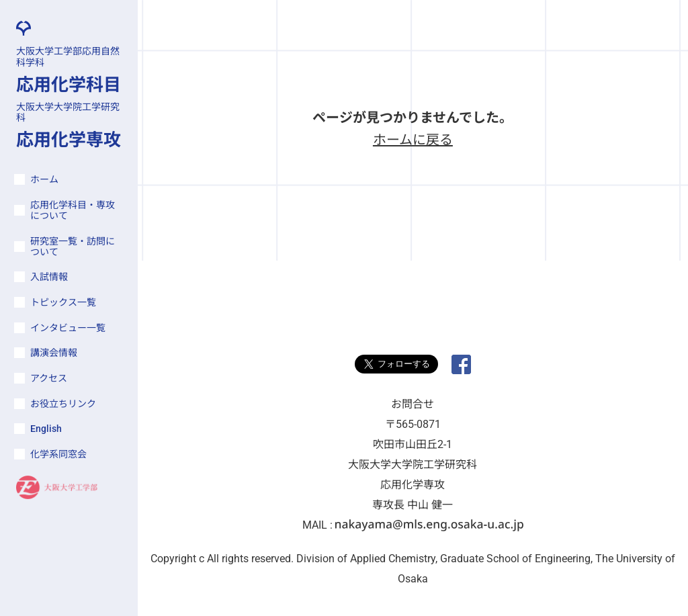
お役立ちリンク (63, 404)
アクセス (49, 378)
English (46, 429)
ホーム (44, 179)
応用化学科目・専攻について (73, 210)
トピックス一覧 (63, 302)
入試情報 (49, 277)
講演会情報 (54, 353)
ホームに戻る (413, 140)
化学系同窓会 (58, 454)
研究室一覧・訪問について (73, 247)
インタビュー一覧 (68, 328)
